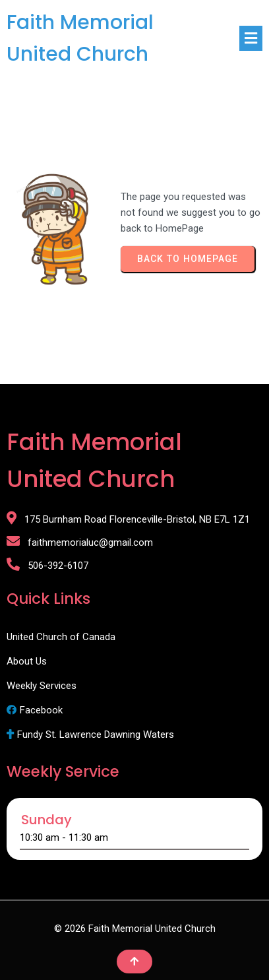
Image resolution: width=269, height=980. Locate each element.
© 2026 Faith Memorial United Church (135, 929)
